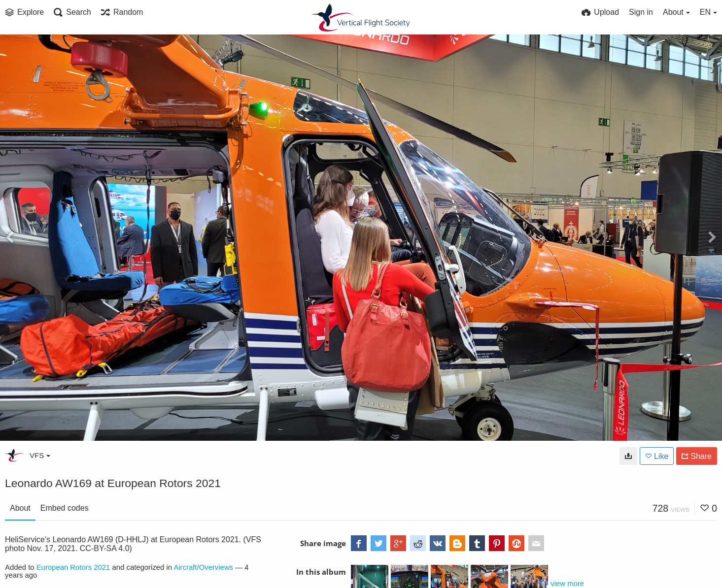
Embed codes (65, 508)
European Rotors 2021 (73, 567)
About (20, 508)
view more (567, 584)
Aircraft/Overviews (203, 567)
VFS (40, 455)
